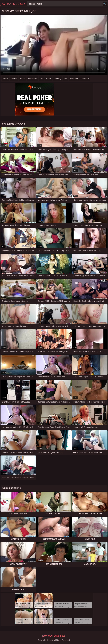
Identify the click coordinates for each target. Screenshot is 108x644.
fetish (5, 79)
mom (49, 79)
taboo (23, 79)
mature (14, 79)
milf (42, 79)
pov (66, 79)
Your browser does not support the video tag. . (54, 45)
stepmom (74, 79)
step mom (33, 79)
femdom (85, 79)
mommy (57, 79)
